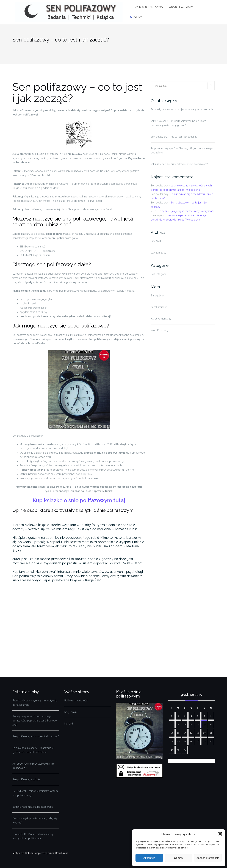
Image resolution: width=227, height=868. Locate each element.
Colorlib (30, 853)
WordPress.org (159, 330)
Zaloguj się (157, 296)
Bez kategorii (158, 274)
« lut (171, 761)
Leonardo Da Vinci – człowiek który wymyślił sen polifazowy (33, 836)
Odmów (179, 858)
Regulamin (70, 712)
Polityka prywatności (76, 701)
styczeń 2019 (158, 253)
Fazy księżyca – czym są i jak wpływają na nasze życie (182, 109)
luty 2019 (156, 241)
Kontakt (139, 17)
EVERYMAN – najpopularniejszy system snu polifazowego (35, 793)
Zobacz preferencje (208, 858)
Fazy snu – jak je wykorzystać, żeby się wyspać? (187, 211)
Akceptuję (149, 858)
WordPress (62, 853)
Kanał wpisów (159, 307)
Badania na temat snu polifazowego (33, 807)
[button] (220, 834)
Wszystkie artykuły (181, 7)
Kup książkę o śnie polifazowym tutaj (79, 500)
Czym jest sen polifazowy (148, 7)
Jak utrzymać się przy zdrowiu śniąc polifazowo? (179, 164)
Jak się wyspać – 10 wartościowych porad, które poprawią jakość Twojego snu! (178, 123)
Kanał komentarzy (161, 319)
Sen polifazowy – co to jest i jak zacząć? (174, 137)
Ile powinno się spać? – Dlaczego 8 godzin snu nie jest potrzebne (182, 150)
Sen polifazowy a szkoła (26, 779)
